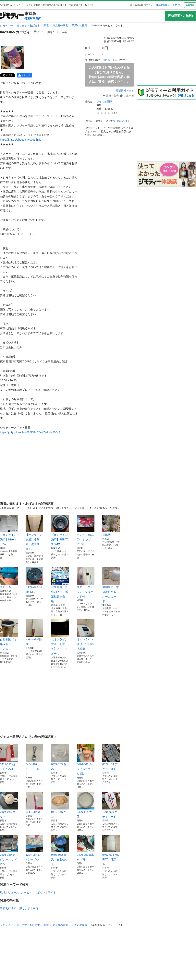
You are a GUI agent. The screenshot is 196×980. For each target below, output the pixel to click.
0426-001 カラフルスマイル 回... (86, 760)
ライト (52, 892)
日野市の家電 (80, 25)
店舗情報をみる (125, 91)
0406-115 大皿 (86, 805)
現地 (3, 892)
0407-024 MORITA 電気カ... (111, 850)
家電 (46, 25)
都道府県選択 (33, 18)
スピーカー (9, 578)
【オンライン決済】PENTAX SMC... (60, 530)
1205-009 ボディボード (111, 805)
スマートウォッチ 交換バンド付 (86, 583)
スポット (40, 892)
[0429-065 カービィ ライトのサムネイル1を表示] (13, 57)
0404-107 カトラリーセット (34, 760)
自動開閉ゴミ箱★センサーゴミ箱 (9, 635)
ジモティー (6, 25)
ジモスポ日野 (104, 102)
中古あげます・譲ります (15, 908)
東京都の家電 (60, 25)
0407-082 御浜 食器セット (60, 850)
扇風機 (111, 525)
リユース (13, 892)
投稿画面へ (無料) (180, 16)
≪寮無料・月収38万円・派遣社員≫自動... (60, 585)
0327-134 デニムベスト (111, 757)
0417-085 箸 (34, 803)
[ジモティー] (12, 16)
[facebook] (24, 75)
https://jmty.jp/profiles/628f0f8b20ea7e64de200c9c (31, 432)
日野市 (106, 60)
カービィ (27, 892)
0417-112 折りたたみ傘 (9, 757)
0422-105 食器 (60, 757)
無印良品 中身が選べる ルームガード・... (111, 585)
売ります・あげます (28, 25)
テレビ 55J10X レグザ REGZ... (86, 530)
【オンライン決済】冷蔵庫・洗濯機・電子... (34, 533)
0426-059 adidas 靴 (86, 848)
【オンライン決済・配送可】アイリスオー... (60, 637)
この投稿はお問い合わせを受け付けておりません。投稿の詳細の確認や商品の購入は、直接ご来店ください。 (109, 75)
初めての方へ (163, 5)
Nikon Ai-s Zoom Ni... (34, 580)
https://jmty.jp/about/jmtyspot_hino (21, 140)
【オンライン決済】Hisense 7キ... (9, 530)
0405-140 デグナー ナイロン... (9, 850)
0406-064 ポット (9, 805)
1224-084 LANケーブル (34, 848)
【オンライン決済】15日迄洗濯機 (86, 635)
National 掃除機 (34, 632)
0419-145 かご (60, 805)
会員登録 (190, 5)
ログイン (177, 5)
